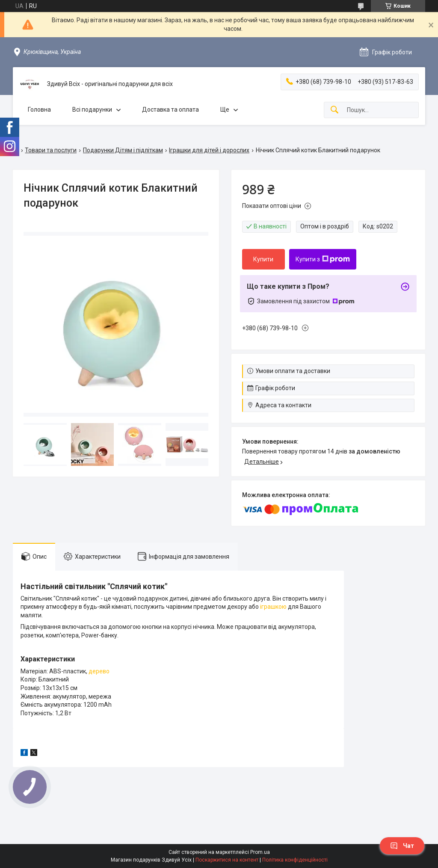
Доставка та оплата (170, 110)
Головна (39, 110)
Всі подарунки (92, 110)
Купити (263, 259)
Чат (402, 846)
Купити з (323, 259)
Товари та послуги (51, 150)
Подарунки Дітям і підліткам (123, 150)
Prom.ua (260, 852)
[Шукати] (334, 110)
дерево (99, 671)
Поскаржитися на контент (227, 860)
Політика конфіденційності (295, 860)
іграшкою (273, 607)
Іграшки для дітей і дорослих (209, 150)
